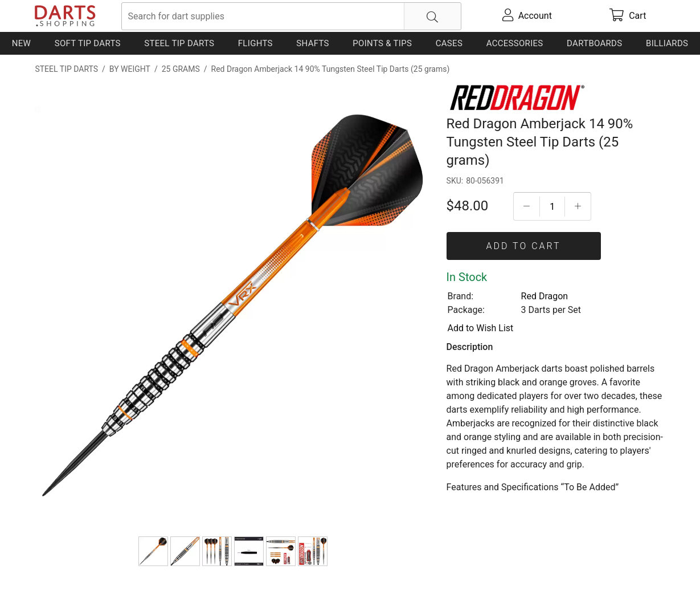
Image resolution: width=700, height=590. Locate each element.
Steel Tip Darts (179, 43)
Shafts (313, 43)
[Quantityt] (552, 207)
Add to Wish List (481, 328)
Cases (449, 43)
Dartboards (594, 43)
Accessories (515, 43)
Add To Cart (524, 246)
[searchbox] (291, 16)
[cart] (628, 16)
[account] (527, 16)
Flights (255, 43)
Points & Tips (382, 43)
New (21, 43)
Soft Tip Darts (88, 43)
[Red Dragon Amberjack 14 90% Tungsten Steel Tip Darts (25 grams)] (153, 551)
